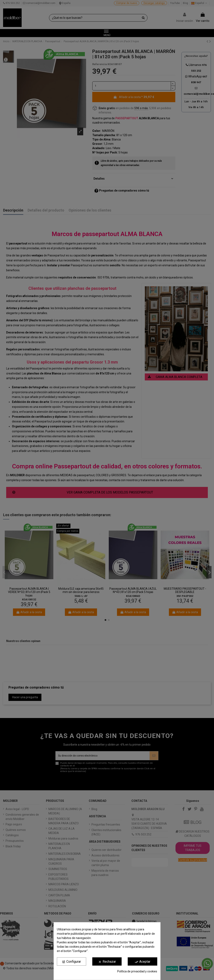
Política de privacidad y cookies (137, 971)
